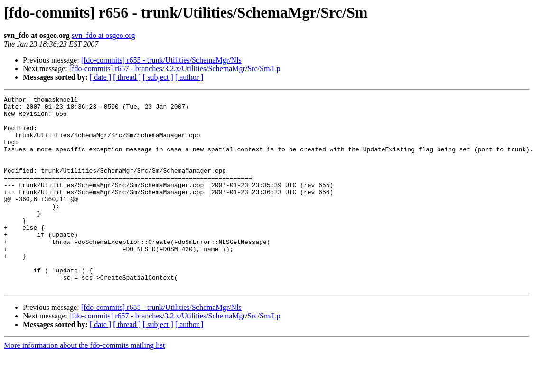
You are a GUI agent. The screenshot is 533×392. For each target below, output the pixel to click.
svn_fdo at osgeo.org (103, 35)
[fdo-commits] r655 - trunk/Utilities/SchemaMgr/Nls (161, 60)
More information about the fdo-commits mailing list (84, 384)
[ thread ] (127, 77)
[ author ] (189, 77)
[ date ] (100, 77)
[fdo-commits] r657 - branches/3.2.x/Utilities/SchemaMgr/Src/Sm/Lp (175, 69)
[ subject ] (158, 77)
